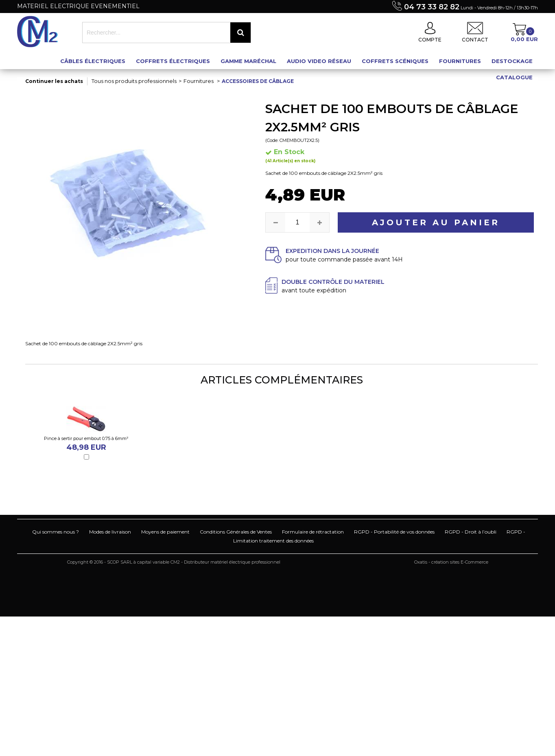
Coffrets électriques (173, 61)
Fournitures (460, 61)
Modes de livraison (110, 532)
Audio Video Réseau (319, 61)
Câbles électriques (93, 61)
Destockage (512, 61)
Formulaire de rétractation (313, 532)
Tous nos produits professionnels (134, 81)
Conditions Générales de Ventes (236, 532)
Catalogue (514, 77)
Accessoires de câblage (258, 81)
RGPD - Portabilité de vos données (394, 532)
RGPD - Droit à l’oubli (471, 532)
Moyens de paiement (165, 532)
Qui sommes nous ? (56, 532)
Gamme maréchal (248, 61)
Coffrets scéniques (395, 61)
